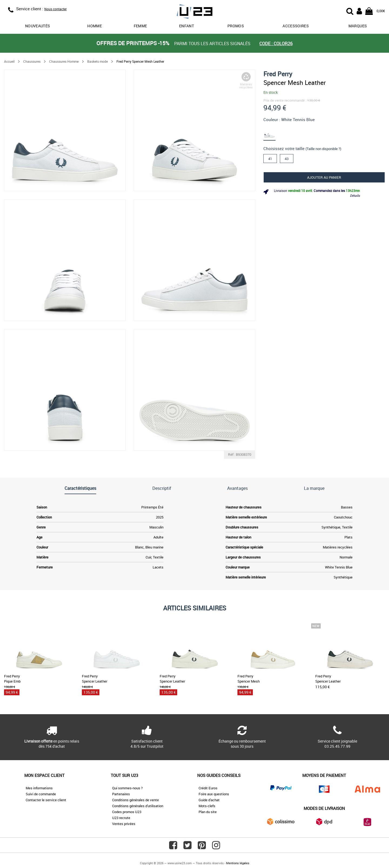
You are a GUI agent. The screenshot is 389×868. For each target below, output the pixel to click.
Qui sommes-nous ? (127, 788)
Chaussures (32, 61)
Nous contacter (56, 9)
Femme (140, 26)
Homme (95, 26)
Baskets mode (98, 61)
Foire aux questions (214, 794)
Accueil (9, 61)
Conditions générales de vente (135, 800)
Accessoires (296, 26)
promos (236, 26)
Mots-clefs (207, 806)
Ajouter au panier (324, 177)
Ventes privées (124, 824)
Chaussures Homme (64, 61)
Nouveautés (38, 26)
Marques (358, 26)
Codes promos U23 (127, 812)
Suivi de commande (41, 794)
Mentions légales (238, 863)
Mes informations (39, 788)
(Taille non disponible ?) (323, 149)
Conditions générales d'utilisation (138, 806)
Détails (355, 195)
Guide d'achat (209, 800)
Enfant (187, 26)
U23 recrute (121, 818)
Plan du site (208, 812)
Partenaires (121, 794)
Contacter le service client (46, 800)
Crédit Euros (208, 788)
